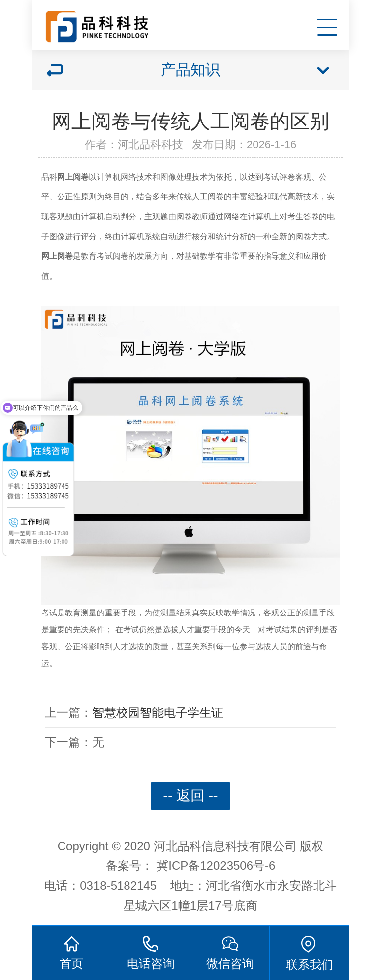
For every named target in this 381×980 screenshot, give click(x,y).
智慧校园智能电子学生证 (158, 712)
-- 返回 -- (191, 796)
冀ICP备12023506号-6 (216, 866)
